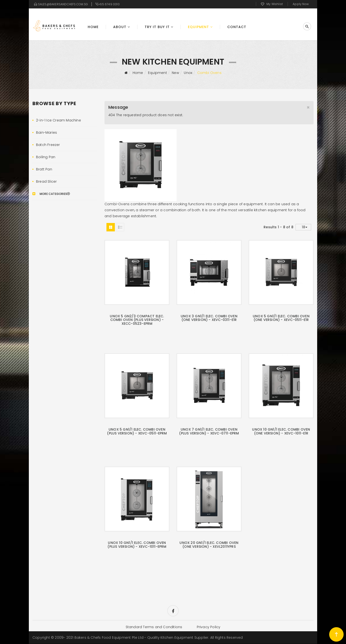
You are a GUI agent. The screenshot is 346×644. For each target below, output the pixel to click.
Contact (237, 27)
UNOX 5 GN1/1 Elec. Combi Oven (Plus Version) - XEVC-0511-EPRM (137, 431)
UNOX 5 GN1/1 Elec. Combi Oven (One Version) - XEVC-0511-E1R (281, 318)
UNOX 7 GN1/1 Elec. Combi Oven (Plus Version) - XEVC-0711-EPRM (209, 431)
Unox (188, 73)
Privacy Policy (209, 627)
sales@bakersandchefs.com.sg (63, 4)
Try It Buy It (157, 27)
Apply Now (301, 4)
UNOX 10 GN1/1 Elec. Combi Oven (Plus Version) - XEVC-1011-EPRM (137, 545)
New (175, 73)
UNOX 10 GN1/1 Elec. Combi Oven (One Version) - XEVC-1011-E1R (281, 431)
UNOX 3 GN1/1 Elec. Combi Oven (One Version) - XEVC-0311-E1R (209, 318)
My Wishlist (275, 4)
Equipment (198, 27)
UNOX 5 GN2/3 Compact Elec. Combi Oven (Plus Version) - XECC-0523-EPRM (137, 320)
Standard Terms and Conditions (154, 627)
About (120, 27)
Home (93, 27)
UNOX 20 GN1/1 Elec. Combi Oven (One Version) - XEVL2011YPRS (209, 545)
